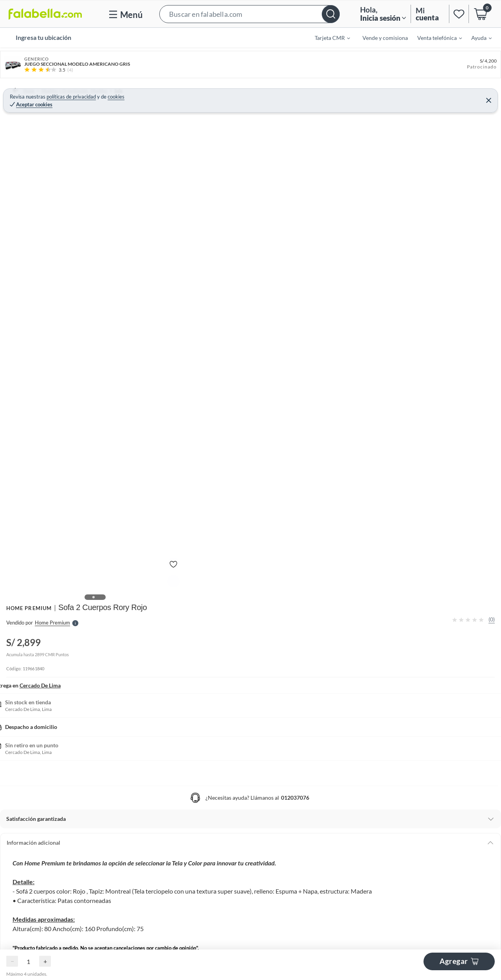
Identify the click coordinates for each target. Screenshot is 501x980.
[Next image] (292, 232)
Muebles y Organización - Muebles (78, 90)
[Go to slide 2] (250, 768)
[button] (250, 14)
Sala (132, 90)
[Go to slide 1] (244, 768)
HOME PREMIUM (342, 107)
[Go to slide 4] (260, 958)
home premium (425, 392)
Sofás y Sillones (164, 90)
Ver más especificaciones (352, 231)
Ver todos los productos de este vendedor (409, 421)
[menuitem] (328, 38)
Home (21, 90)
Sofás (196, 90)
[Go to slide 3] (257, 768)
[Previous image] (57, 232)
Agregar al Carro (425, 174)
